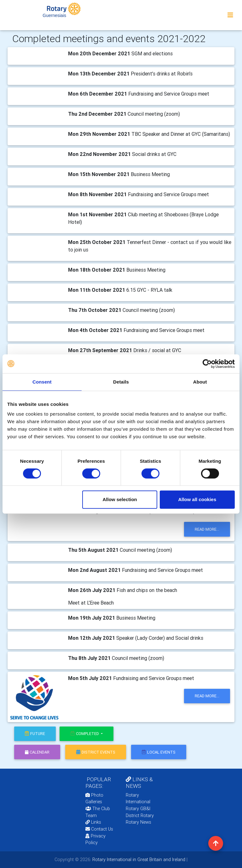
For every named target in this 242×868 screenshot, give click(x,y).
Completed (85, 734)
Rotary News (138, 822)
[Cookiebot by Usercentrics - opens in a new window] (207, 364)
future (35, 734)
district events (96, 752)
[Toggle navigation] (230, 15)
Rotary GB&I (138, 809)
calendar (37, 752)
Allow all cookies (197, 499)
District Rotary (140, 815)
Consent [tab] (42, 382)
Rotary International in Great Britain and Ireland (138, 860)
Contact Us (99, 829)
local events (159, 752)
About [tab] (200, 382)
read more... (207, 529)
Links (93, 822)
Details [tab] (121, 382)
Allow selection (120, 499)
